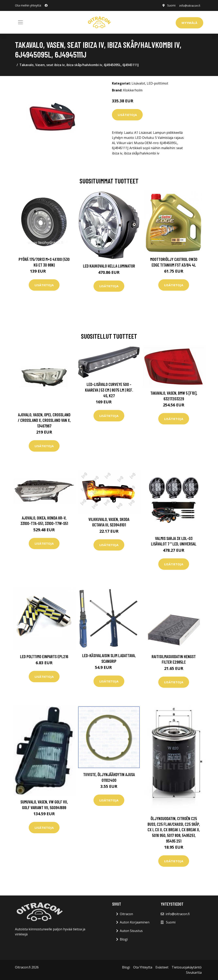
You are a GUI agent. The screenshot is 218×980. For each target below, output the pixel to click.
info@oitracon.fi (190, 5)
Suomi (171, 5)
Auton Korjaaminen (135, 922)
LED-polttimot (157, 83)
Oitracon (126, 914)
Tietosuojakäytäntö (187, 967)
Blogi (124, 939)
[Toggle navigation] (20, 22)
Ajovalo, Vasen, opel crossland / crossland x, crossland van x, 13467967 (44, 420)
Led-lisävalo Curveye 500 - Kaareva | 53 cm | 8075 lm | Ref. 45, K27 (109, 390)
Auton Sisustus (131, 931)
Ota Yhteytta (143, 967)
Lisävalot (138, 83)
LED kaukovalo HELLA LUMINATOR (109, 266)
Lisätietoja (127, 115)
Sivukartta (194, 973)
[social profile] (46, 5)
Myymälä (189, 23)
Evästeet (162, 967)
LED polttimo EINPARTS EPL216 (44, 656)
